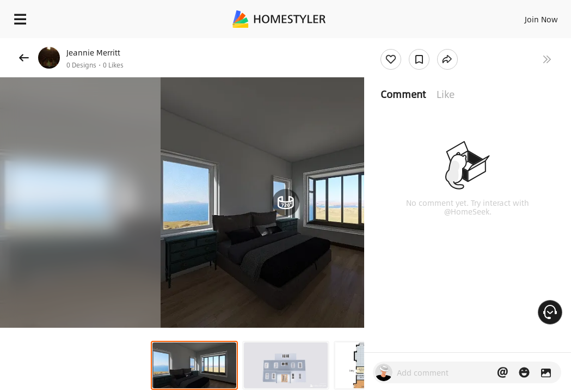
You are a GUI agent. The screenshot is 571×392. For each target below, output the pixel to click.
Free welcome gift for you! (418, 44)
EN (513, 16)
